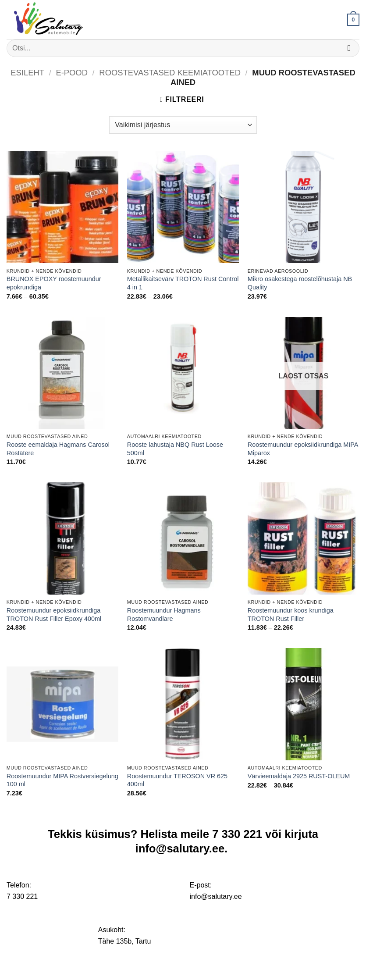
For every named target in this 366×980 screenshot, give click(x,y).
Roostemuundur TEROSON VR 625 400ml (177, 780)
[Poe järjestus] (183, 125)
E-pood (72, 73)
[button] (353, 20)
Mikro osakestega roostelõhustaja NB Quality (300, 283)
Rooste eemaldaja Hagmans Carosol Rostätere (58, 449)
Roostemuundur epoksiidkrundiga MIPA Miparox (303, 449)
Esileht (27, 73)
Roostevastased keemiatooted (170, 73)
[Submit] (349, 48)
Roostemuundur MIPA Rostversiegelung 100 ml (62, 780)
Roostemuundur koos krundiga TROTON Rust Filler (291, 615)
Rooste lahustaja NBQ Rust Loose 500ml (175, 449)
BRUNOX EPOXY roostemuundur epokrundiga (54, 283)
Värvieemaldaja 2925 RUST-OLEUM (299, 776)
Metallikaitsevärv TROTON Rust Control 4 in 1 (183, 283)
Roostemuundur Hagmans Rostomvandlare (164, 615)
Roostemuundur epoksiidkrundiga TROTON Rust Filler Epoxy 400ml (54, 615)
